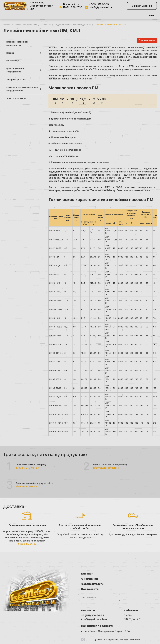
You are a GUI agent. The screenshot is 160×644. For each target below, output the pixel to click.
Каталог (87, 574)
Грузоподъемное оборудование (24, 70)
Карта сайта (132, 579)
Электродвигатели (24, 98)
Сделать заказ (147, 40)
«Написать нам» (26, 486)
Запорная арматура (24, 80)
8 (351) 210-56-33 (27, 544)
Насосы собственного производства (24, 43)
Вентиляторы (24, 61)
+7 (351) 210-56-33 (99, 4)
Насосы (24, 53)
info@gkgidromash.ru (101, 7)
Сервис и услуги (92, 579)
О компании (132, 574)
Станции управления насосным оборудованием (24, 89)
